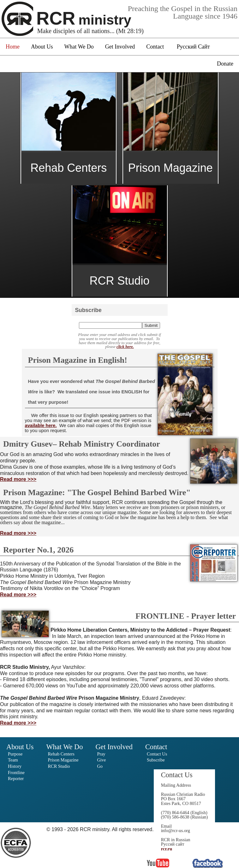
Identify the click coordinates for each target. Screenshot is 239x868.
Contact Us (157, 754)
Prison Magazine (63, 760)
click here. (125, 347)
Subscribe (156, 760)
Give (101, 760)
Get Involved (120, 47)
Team (13, 760)
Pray (101, 754)
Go (100, 766)
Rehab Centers (61, 754)
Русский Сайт (193, 47)
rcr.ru (167, 849)
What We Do (79, 47)
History (15, 766)
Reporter (16, 778)
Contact (155, 47)
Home (13, 47)
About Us (42, 47)
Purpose (15, 754)
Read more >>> (18, 479)
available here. (41, 425)
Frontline (16, 773)
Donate (225, 64)
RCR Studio (59, 766)
